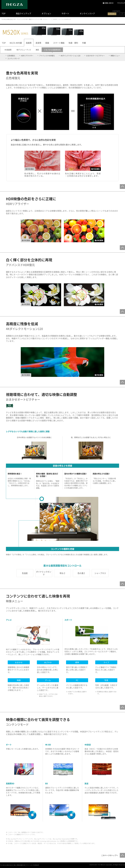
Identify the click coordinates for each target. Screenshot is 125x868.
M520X (15, 32)
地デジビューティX (24, 50)
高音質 (38, 43)
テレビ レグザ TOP (22, 19)
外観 (84, 43)
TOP (4, 13)
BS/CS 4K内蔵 (16, 43)
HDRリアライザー (27, 56)
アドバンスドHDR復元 (47, 56)
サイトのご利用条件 (33, 865)
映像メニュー (115, 56)
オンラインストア (87, 13)
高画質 (29, 43)
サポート (65, 13)
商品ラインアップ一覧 (35, 19)
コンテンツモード (14, 58)
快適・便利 (73, 43)
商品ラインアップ (23, 13)
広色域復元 (11, 56)
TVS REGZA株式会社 (6, 865)
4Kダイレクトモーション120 (70, 56)
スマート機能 (59, 43)
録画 (47, 43)
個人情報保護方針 (20, 865)
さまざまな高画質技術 (52, 50)
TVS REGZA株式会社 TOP (9, 19)
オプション (46, 13)
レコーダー (121, 14)
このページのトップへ (110, 855)
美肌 (37, 50)
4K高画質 (8, 50)
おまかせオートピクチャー (95, 56)
